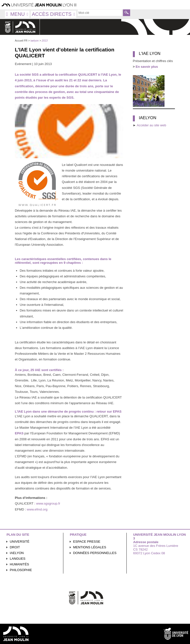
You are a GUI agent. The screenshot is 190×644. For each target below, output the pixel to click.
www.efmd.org (37, 509)
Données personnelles (95, 553)
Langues (18, 559)
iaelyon (17, 553)
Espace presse (87, 542)
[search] (100, 13)
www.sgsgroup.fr (48, 503)
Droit (15, 547)
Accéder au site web (152, 125)
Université (20, 542)
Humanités (20, 564)
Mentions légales (90, 547)
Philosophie (21, 570)
